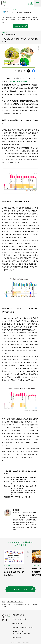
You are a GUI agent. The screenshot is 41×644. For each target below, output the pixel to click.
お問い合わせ (17, 638)
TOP (4, 602)
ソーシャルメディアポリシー (22, 619)
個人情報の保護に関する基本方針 (24, 627)
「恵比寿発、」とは (18, 615)
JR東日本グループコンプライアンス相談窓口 (24, 633)
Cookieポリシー (18, 623)
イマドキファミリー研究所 (18, 81)
